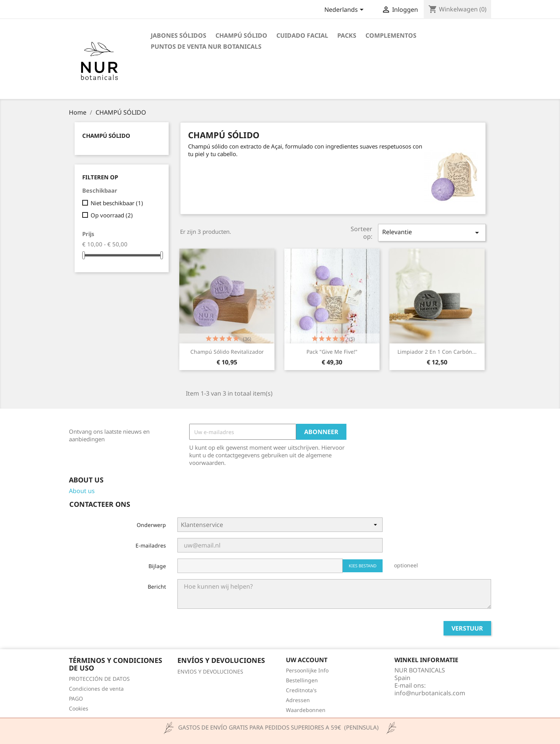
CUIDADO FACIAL (302, 35)
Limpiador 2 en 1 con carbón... (437, 352)
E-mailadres (151, 545)
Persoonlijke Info (307, 670)
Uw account (307, 660)
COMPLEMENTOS (391, 35)
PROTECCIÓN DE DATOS (99, 679)
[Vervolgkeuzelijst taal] (345, 10)
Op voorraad (112, 215)
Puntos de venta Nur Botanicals (206, 46)
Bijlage (157, 566)
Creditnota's (301, 690)
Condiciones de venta (96, 689)
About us (82, 491)
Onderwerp (151, 525)
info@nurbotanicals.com (430, 693)
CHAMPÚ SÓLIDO (241, 35)
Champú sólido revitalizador (227, 352)
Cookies (79, 708)
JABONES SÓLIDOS (179, 35)
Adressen (298, 700)
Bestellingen (302, 680)
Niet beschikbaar (117, 203)
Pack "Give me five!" (332, 352)
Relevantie (432, 232)
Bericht (157, 587)
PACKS (347, 35)
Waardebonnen (306, 710)
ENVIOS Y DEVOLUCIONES (210, 671)
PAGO (76, 698)
